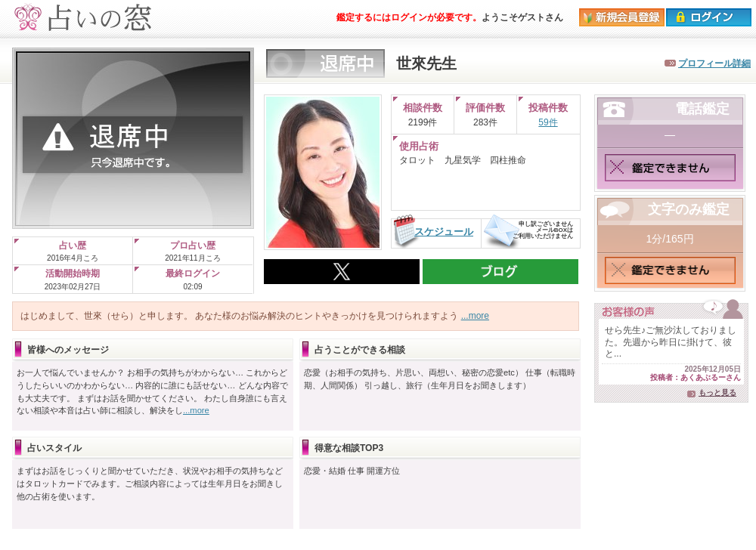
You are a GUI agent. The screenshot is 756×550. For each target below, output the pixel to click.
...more (475, 316)
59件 (548, 122)
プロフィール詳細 (714, 63)
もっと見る (717, 392)
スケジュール (444, 232)
